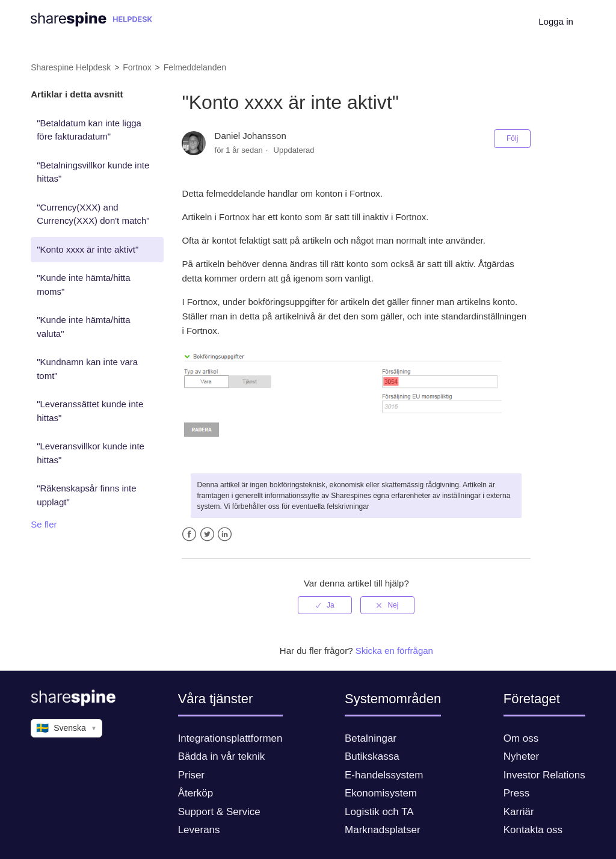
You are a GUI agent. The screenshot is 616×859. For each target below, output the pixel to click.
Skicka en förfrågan (394, 651)
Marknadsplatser (383, 830)
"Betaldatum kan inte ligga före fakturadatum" (89, 130)
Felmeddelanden (195, 67)
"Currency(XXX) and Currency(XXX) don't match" (93, 214)
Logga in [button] (556, 21)
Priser (191, 775)
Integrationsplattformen (230, 738)
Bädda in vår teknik (222, 756)
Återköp (196, 793)
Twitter (207, 534)
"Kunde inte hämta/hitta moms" (83, 285)
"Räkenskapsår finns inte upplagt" (86, 495)
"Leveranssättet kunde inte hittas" (90, 411)
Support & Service (219, 812)
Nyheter (522, 756)
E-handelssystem (384, 775)
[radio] (325, 605)
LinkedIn (225, 534)
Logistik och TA (379, 812)
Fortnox (137, 67)
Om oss (521, 738)
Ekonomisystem (381, 793)
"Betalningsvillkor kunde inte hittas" (93, 172)
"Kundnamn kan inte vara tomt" (87, 369)
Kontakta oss (533, 830)
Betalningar (371, 738)
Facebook (189, 534)
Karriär (519, 812)
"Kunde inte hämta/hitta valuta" (83, 327)
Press (516, 793)
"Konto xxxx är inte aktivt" (88, 249)
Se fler (44, 524)
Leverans (199, 830)
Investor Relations (544, 775)
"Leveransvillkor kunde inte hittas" (91, 453)
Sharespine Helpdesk (71, 67)
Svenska (66, 728)
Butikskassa (372, 756)
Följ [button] (512, 138)
